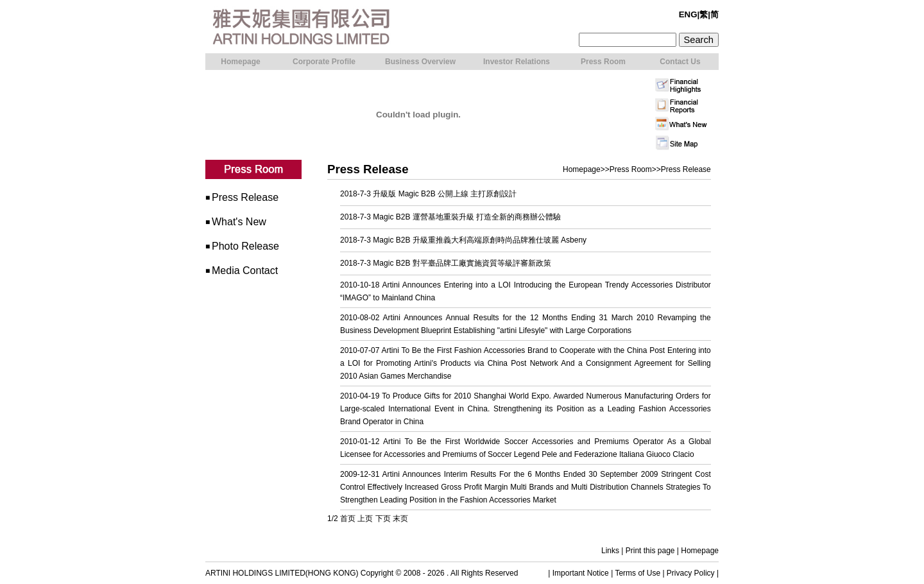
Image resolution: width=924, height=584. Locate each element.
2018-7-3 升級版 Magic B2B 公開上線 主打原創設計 (428, 194)
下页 (383, 519)
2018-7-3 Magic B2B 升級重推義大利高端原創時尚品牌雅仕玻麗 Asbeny (463, 240)
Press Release (245, 197)
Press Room (631, 169)
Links (610, 551)
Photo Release (245, 246)
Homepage (582, 169)
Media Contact (245, 271)
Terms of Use (637, 573)
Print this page (650, 551)
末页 (400, 519)
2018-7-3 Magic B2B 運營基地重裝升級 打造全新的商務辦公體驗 (450, 217)
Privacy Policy (691, 573)
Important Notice (581, 573)
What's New (239, 222)
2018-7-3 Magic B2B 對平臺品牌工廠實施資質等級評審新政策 (446, 263)
